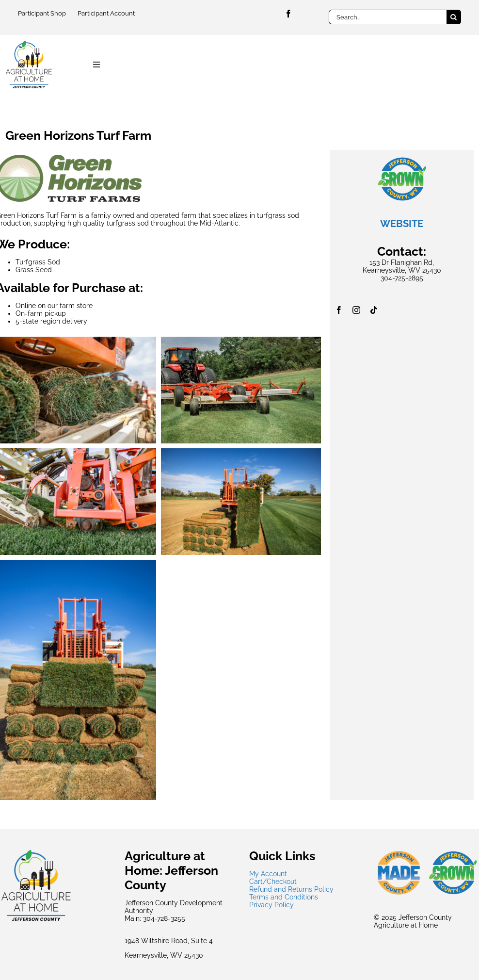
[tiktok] (374, 310)
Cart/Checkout (273, 882)
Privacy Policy (271, 905)
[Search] (454, 17)
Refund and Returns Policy (291, 889)
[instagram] (356, 310)
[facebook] (288, 14)
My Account (268, 874)
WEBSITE (402, 224)
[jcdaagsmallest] (29, 43)
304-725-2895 (402, 278)
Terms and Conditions (284, 897)
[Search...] (387, 17)
